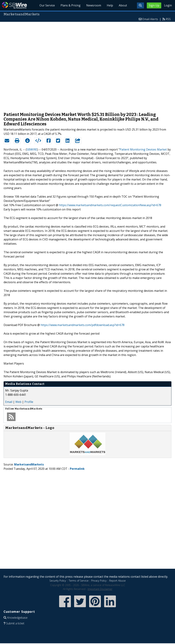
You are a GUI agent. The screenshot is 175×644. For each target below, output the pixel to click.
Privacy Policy (99, 581)
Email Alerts (150, 19)
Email (9, 402)
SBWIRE (32, 149)
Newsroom (94, 5)
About (123, 5)
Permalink (77, 469)
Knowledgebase (17, 618)
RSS (168, 19)
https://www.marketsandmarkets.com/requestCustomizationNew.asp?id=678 (110, 205)
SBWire (14, 5)
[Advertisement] (45, 65)
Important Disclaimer (100, 589)
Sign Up (154, 5)
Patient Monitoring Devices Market (143, 149)
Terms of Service (79, 581)
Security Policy (58, 581)
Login (168, 5)
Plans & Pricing (71, 5)
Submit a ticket (15, 623)
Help (110, 5)
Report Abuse (117, 581)
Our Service (47, 5)
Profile (29, 402)
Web (18, 402)
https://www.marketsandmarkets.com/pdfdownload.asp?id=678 (82, 325)
